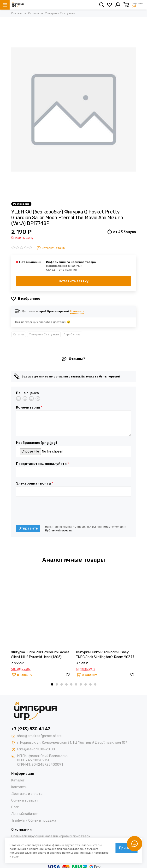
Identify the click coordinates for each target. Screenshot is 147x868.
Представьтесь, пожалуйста (42, 464)
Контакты (19, 787)
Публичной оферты (59, 530)
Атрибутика (72, 334)
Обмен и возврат (25, 800)
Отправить (28, 528)
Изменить (77, 311)
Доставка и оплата (27, 794)
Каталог (19, 334)
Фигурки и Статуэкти (44, 334)
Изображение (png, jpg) (37, 443)
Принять (126, 848)
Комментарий (29, 408)
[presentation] (53, 511)
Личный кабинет (25, 814)
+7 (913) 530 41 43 (31, 729)
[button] (52, 684)
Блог (15, 807)
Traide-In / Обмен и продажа (34, 821)
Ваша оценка (27, 393)
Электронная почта (35, 484)
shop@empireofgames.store (39, 736)
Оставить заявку (74, 281)
